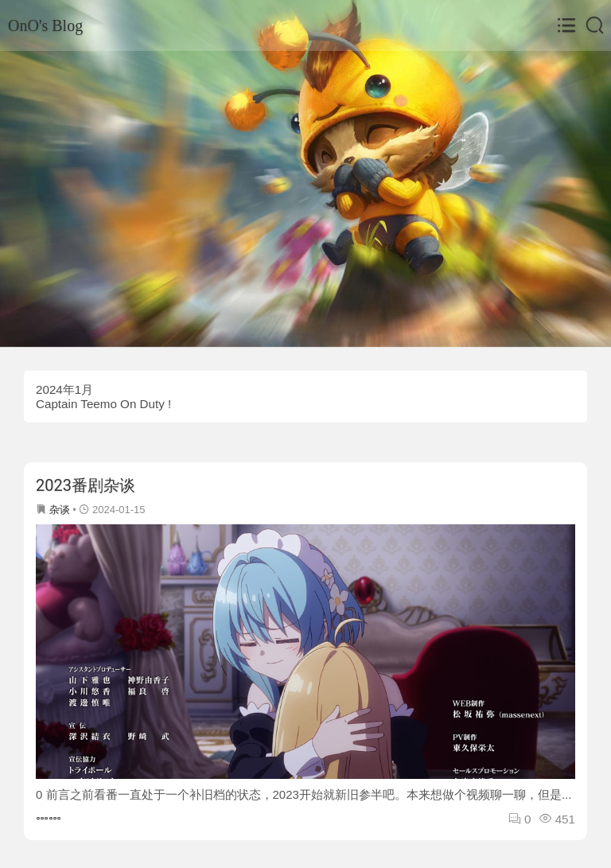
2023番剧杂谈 (86, 485)
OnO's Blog (45, 25)
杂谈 (60, 510)
